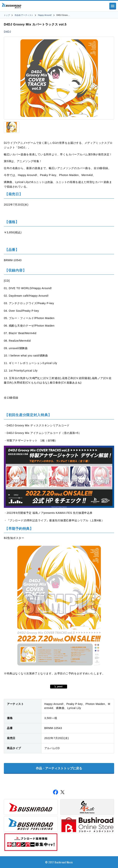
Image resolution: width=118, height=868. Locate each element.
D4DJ (7, 32)
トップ (7, 15)
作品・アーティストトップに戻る (59, 768)
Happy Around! (45, 15)
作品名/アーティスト (24, 15)
